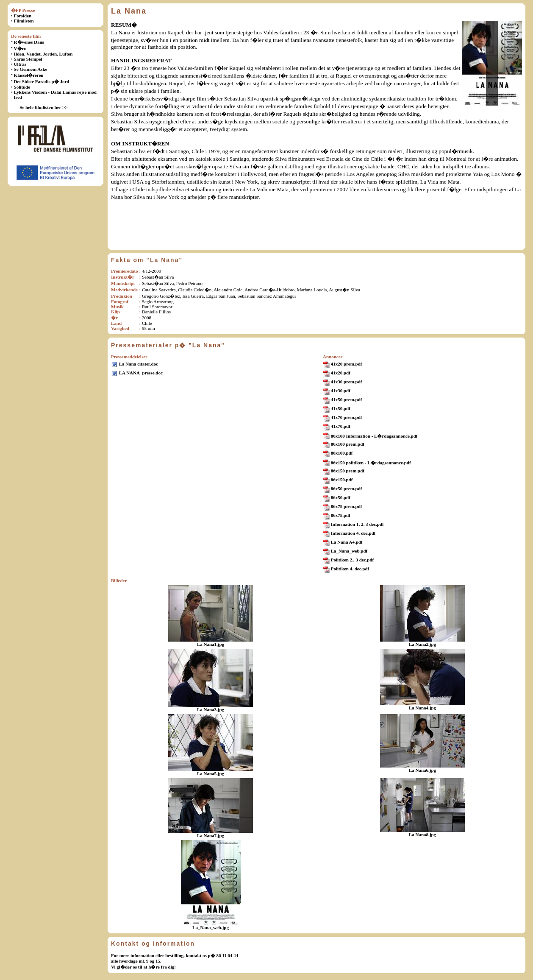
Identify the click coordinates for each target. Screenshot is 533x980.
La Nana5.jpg (211, 773)
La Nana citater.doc (139, 364)
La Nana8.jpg (422, 835)
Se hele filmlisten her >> (43, 107)
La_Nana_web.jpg (211, 927)
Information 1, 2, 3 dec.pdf (357, 524)
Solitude (22, 87)
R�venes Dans (29, 42)
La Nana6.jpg (422, 770)
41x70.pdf (341, 426)
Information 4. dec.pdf (353, 533)
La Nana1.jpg (211, 644)
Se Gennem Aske (31, 69)
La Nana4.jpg (422, 708)
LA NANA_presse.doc (141, 373)
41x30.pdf (341, 391)
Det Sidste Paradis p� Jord (42, 81)
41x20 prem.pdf (347, 364)
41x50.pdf (341, 408)
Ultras (20, 64)
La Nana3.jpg (211, 709)
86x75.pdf (341, 515)
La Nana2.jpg (422, 644)
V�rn (20, 48)
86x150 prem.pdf (348, 471)
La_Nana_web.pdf (349, 551)
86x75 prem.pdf (347, 506)
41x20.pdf (341, 373)
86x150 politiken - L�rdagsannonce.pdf (371, 463)
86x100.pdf (342, 453)
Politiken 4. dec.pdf (350, 569)
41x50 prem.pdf (347, 399)
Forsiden (23, 16)
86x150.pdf (342, 480)
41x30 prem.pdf (347, 382)
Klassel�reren (29, 75)
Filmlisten (24, 21)
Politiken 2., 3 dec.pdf (352, 560)
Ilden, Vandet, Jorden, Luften (43, 54)
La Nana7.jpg (211, 835)
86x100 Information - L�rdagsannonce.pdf (374, 436)
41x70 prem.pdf (347, 417)
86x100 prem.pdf (348, 444)
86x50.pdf (341, 497)
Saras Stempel (28, 59)
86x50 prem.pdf (347, 489)
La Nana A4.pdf (347, 542)
